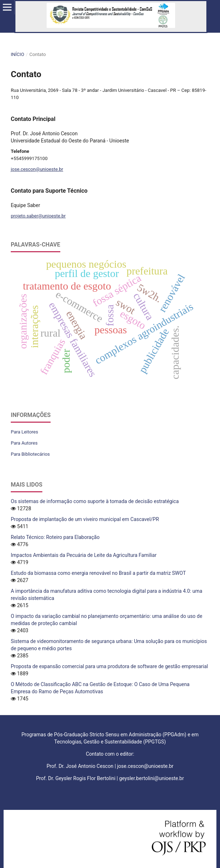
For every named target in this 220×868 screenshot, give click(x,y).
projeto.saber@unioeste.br (38, 216)
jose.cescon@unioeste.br (37, 169)
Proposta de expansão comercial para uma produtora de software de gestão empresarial (109, 666)
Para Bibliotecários (30, 454)
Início (17, 54)
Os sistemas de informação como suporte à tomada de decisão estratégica (95, 501)
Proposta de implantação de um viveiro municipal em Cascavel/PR (85, 519)
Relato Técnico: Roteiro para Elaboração (55, 537)
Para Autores (24, 443)
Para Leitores (24, 432)
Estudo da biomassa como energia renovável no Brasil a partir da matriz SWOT (98, 573)
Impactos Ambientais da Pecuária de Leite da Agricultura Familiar (84, 555)
